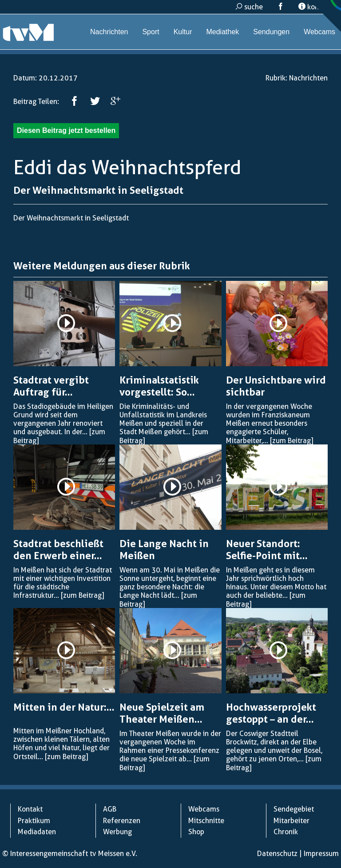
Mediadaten (37, 832)
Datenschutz (277, 854)
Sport (151, 32)
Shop (196, 832)
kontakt (315, 7)
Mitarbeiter (291, 821)
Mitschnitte (206, 821)
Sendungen (271, 32)
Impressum (321, 854)
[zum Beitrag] (291, 441)
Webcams (319, 32)
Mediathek (222, 32)
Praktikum (34, 821)
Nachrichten (109, 32)
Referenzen (122, 821)
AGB (110, 809)
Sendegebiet (294, 809)
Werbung (117, 832)
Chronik (286, 832)
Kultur (183, 32)
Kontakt (30, 809)
